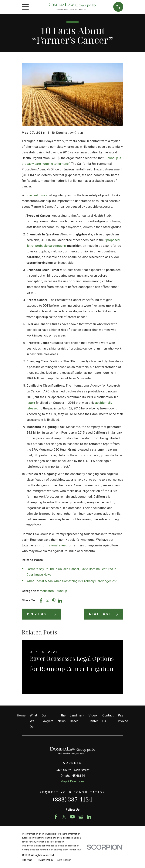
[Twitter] (64, 817)
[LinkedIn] (89, 817)
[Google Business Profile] (81, 817)
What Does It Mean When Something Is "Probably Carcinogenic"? (71, 581)
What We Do (34, 721)
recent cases (38, 195)
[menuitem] (27, 860)
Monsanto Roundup (53, 591)
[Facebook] (56, 817)
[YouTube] (72, 817)
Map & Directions (72, 781)
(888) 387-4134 (72, 799)
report (31, 403)
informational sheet (53, 545)
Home (21, 715)
